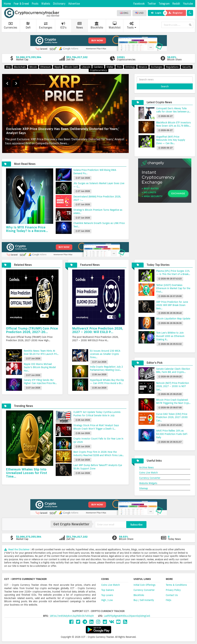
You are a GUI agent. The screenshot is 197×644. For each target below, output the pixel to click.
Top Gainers (108, 590)
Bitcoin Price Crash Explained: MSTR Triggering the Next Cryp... (173, 402)
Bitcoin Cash (71, 67)
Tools (132, 25)
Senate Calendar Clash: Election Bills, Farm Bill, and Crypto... (173, 371)
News (80, 25)
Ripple (58, 67)
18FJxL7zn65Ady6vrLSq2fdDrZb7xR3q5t (72, 616)
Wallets (46, 4)
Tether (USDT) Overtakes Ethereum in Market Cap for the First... (173, 288)
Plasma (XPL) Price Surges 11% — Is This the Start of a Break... (173, 273)
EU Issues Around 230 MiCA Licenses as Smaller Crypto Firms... (105, 354)
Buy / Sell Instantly (144, 600)
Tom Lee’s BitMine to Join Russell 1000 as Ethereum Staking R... (170, 336)
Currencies (11, 25)
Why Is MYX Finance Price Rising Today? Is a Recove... (27, 229)
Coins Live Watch (149, 473)
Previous (7, 83)
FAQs (169, 600)
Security (187, 67)
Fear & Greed (21, 4)
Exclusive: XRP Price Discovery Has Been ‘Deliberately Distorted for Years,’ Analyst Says (63, 131)
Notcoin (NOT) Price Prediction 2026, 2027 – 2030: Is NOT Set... (173, 386)
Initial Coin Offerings (145, 585)
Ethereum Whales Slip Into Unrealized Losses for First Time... (27, 473)
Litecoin (86, 67)
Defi (28, 25)
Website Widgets (148, 483)
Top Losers (107, 595)
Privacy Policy (173, 590)
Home (7, 4)
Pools (35, 4)
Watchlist (115, 25)
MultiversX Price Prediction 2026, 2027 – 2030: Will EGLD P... (98, 330)
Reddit (176, 4)
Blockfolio (97, 25)
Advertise (74, 4)
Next (16, 83)
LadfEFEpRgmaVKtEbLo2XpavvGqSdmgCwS (127, 616)
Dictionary (59, 4)
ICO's (63, 25)
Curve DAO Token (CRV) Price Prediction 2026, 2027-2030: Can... (172, 417)
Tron (119, 67)
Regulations (172, 67)
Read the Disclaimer (17, 549)
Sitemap (144, 488)
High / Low (107, 600)
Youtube (188, 4)
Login (156, 13)
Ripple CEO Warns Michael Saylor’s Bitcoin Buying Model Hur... (40, 367)
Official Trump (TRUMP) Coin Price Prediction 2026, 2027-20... (32, 330)
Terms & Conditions (176, 585)
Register (176, 13)
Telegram (164, 4)
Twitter (152, 4)
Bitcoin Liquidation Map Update (173, 319)
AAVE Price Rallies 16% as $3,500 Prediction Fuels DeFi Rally (172, 434)
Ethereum (46, 67)
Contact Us (172, 595)
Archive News (146, 467)
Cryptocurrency (98, 70)
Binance (143, 67)
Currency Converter (150, 478)
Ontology (130, 67)
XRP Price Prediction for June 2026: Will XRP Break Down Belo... (172, 305)
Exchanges (46, 25)
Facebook (139, 4)
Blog (8, 67)
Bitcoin (33, 67)
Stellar (110, 67)
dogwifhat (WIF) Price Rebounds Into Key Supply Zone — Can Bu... (171, 140)
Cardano (98, 67)
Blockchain (20, 67)
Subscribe (136, 524)
